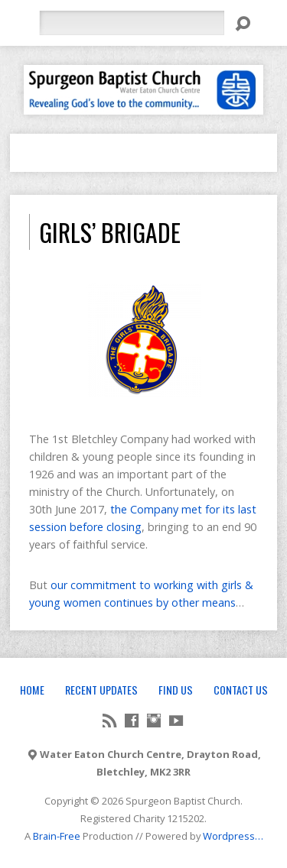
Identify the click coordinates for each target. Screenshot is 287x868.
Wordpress (229, 836)
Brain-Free (57, 836)
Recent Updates (101, 690)
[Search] (132, 23)
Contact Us (241, 690)
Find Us (176, 690)
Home (32, 690)
